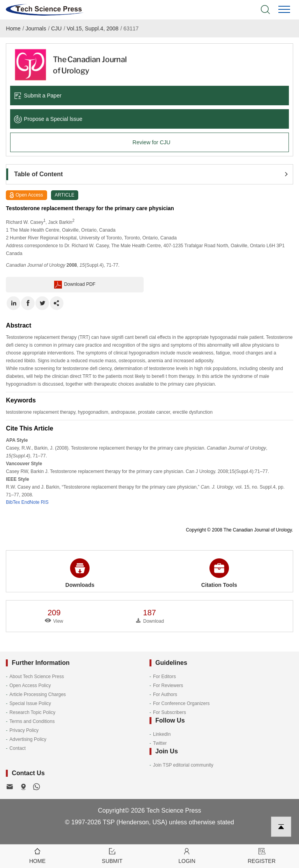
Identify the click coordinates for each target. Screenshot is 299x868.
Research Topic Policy (32, 712)
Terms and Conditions (32, 721)
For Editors (164, 677)
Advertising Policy (28, 739)
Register (262, 855)
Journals (36, 28)
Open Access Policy (30, 686)
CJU (56, 28)
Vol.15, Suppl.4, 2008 (92, 28)
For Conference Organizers (181, 703)
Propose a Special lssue (48, 119)
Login (187, 855)
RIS (45, 502)
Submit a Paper (38, 96)
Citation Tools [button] (219, 573)
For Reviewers (168, 686)
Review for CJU (151, 142)
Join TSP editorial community (183, 765)
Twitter (160, 743)
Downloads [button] (80, 573)
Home (13, 28)
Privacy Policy (24, 730)
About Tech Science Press (37, 677)
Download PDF (75, 285)
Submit (112, 855)
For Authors (165, 694)
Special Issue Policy (30, 703)
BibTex (13, 502)
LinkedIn (162, 734)
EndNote (31, 502)
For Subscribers (170, 712)
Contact (17, 748)
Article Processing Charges (38, 694)
